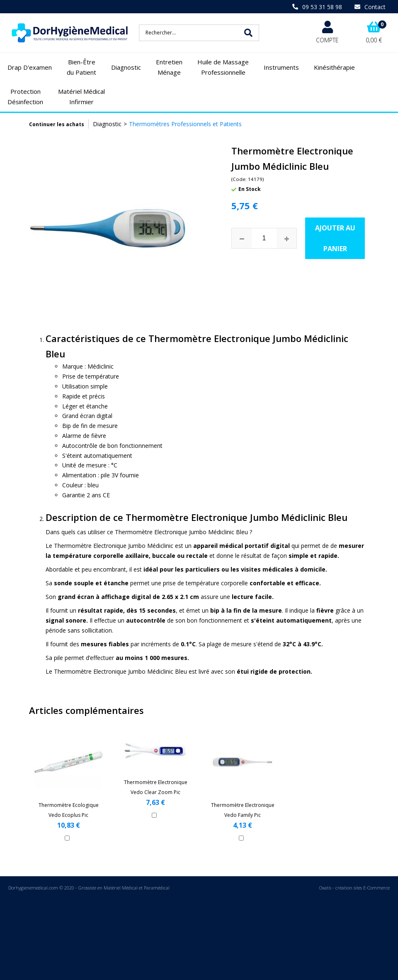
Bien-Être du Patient (81, 67)
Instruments (281, 67)
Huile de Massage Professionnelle (223, 67)
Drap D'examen (30, 67)
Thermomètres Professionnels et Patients (185, 124)
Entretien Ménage (169, 67)
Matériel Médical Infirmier (81, 97)
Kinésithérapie (334, 67)
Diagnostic (126, 67)
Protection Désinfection (25, 97)
